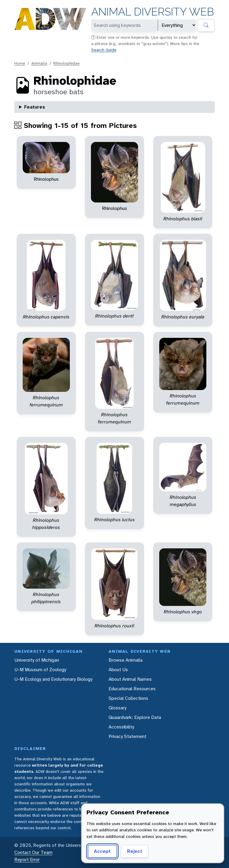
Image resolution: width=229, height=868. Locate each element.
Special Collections (128, 698)
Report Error (27, 860)
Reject (135, 851)
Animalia (39, 63)
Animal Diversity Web (153, 12)
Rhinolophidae (66, 63)
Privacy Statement (127, 736)
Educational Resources (132, 689)
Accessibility (121, 727)
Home (20, 63)
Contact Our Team (33, 852)
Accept (102, 851)
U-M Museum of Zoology (40, 670)
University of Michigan (37, 660)
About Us (118, 670)
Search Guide (104, 50)
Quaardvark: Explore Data (135, 717)
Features (35, 107)
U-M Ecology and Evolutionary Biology (53, 679)
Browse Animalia (126, 660)
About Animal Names (130, 679)
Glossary (117, 708)
